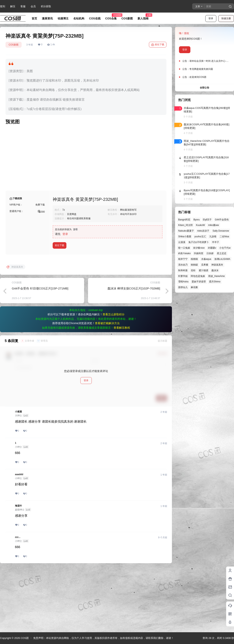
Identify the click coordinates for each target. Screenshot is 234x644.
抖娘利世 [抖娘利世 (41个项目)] (199, 253)
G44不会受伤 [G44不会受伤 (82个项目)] (222, 220)
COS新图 (14, 45)
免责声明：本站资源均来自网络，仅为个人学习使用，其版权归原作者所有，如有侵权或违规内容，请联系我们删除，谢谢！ (103, 638)
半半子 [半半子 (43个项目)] (216, 242)
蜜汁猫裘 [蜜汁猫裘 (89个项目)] (204, 270)
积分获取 (46, 6)
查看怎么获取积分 (114, 377)
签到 (3, 6)
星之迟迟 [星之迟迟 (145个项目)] (222, 253)
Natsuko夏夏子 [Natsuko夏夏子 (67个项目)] (186, 231)
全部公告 (205, 88)
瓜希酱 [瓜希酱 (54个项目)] (205, 265)
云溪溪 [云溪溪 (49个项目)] (182, 242)
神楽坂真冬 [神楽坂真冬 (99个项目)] (217, 265)
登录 (211, 18)
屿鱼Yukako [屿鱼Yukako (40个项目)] (184, 253)
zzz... (18, 600)
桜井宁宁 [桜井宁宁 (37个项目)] (183, 259)
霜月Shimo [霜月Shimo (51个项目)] (215, 282)
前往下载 (158, 45)
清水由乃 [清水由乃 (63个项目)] (183, 265)
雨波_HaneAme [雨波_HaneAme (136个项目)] (217, 276)
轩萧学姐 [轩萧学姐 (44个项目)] (183, 276)
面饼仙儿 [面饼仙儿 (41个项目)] (183, 287)
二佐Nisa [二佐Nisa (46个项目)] (224, 236)
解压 (13, 6)
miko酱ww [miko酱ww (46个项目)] (213, 225)
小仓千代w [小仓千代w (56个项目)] (225, 248)
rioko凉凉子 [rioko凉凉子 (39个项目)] (203, 231)
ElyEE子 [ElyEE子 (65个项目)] (207, 220)
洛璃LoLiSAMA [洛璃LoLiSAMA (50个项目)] (222, 259)
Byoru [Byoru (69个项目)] (197, 220)
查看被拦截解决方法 (107, 386)
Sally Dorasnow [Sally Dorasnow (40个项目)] (221, 231)
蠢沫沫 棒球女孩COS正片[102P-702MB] (134, 352)
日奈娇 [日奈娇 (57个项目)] (210, 253)
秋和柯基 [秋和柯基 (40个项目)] (183, 270)
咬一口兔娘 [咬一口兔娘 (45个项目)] (184, 248)
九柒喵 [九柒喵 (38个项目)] (213, 236)
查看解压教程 (122, 391)
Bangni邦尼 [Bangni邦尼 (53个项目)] (184, 220)
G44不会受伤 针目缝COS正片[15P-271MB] (40, 352)
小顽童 (18, 475)
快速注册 (226, 18)
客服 (23, 6)
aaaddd (19, 538)
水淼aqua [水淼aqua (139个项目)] (206, 259)
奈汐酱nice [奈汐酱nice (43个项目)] (199, 248)
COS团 (24, 638)
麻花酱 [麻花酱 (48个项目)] (194, 287)
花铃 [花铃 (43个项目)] (193, 270)
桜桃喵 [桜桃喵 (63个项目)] (194, 259)
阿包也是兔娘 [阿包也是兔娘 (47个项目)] (198, 276)
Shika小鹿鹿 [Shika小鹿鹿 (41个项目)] (185, 236)
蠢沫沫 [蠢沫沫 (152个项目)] (215, 270)
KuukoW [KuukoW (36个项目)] (200, 225)
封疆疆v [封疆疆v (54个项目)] (212, 248)
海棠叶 (18, 569)
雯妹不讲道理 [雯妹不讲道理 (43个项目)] (199, 282)
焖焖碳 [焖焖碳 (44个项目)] (194, 265)
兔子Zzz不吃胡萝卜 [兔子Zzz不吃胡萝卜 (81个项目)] (199, 242)
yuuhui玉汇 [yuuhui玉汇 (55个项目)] (200, 236)
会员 (33, 6)
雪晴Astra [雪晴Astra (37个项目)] (183, 282)
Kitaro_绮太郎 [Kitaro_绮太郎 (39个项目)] (185, 225)
